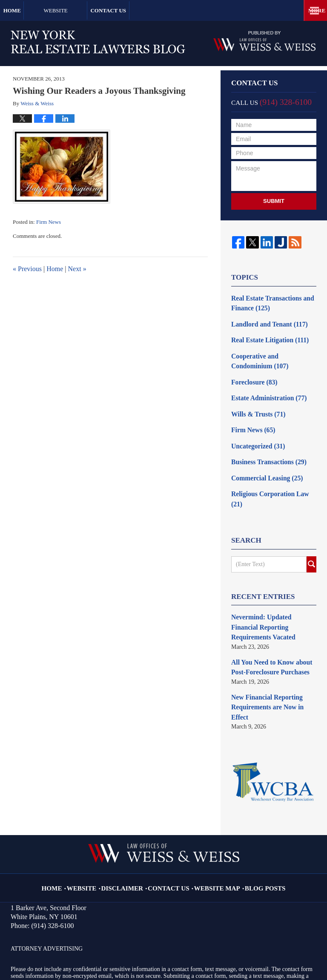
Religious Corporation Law (272, 480)
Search (311, 539)
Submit (274, 201)
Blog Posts (255, 831)
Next (77, 269)
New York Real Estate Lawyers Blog (98, 42)
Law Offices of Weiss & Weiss (112, 949)
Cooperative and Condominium (271, 356)
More (309, 10)
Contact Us (155, 10)
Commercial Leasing (263, 465)
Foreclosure (252, 375)
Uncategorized (255, 435)
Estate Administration (265, 390)
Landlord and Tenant (265, 322)
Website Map (213, 831)
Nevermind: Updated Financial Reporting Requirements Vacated (274, 596)
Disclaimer (131, 831)
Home (28, 10)
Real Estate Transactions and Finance (268, 302)
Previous (27, 269)
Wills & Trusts (255, 405)
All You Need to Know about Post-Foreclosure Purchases (267, 629)
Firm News (49, 222)
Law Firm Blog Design (277, 950)
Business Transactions (265, 450)
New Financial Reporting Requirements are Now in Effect (272, 662)
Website (87, 10)
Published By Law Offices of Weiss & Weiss (264, 41)
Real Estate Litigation (266, 337)
